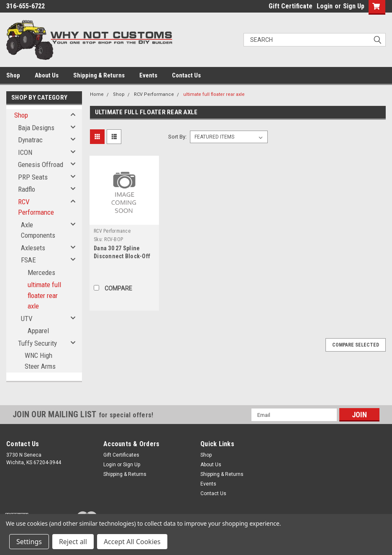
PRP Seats (33, 177)
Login (325, 6)
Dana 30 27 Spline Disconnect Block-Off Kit (122, 256)
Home (97, 94)
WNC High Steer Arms (40, 361)
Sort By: (177, 137)
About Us (47, 75)
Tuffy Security (37, 343)
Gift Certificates (121, 455)
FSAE (28, 260)
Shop (13, 75)
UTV (27, 319)
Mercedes (41, 272)
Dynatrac (30, 140)
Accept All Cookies (132, 542)
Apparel (38, 331)
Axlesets (33, 248)
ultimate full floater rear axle (44, 295)
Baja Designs (36, 128)
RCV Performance (36, 207)
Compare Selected (356, 345)
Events (148, 75)
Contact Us (186, 75)
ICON (25, 152)
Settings (29, 542)
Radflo (27, 189)
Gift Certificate (291, 6)
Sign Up (354, 6)
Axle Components (38, 230)
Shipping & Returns (99, 75)
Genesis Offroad (41, 164)
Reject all (73, 542)
